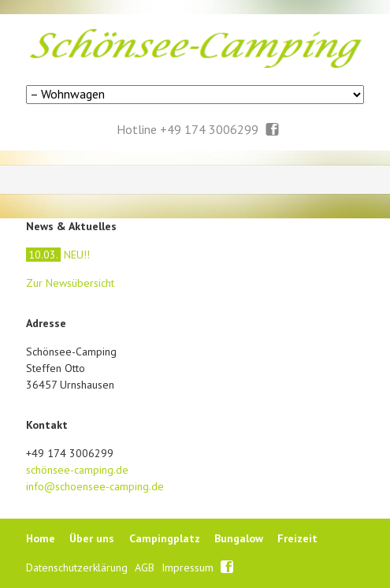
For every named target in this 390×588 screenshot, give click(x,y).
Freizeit (297, 538)
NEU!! (58, 255)
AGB (146, 568)
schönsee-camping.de (77, 470)
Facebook (273, 130)
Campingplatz (165, 538)
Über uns (92, 538)
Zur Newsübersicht (70, 283)
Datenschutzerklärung (78, 568)
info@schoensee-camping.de (95, 486)
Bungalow (239, 538)
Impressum (189, 568)
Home (41, 538)
